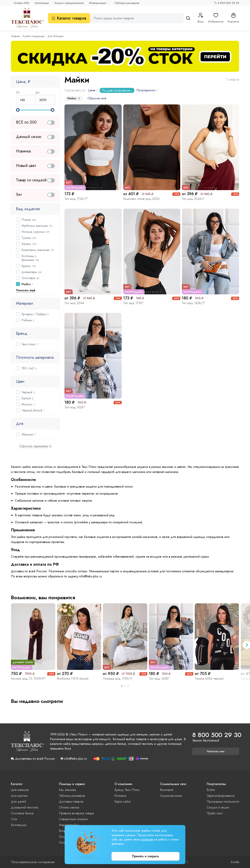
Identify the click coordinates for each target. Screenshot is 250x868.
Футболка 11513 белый (73, 679)
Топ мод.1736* (133, 303)
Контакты (120, 796)
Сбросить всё (97, 98)
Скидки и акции (218, 807)
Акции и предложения (69, 3)
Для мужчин (19, 796)
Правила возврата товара (76, 813)
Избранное (216, 18)
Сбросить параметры (34, 446)
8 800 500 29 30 (228, 3)
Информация (98, 3)
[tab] (122, 686)
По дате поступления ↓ (117, 90)
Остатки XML (21, 3)
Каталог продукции (34, 36)
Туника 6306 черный (209, 679)
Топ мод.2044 (74, 303)
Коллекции (42, 3)
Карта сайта (122, 802)
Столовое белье (22, 813)
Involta (235, 862)
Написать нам (216, 751)
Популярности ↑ (147, 90)
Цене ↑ (93, 90)
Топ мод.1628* (75, 407)
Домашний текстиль (25, 807)
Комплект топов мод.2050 (141, 199)
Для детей (18, 802)
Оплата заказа (69, 807)
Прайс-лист (215, 813)
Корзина (233, 18)
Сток (14, 819)
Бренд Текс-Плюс (127, 790)
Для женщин (20, 790)
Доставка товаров (71, 802)
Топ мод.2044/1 (193, 199)
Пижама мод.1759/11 (117, 679)
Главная (15, 36)
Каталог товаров (69, 18)
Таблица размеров (127, 3)
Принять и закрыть (146, 856)
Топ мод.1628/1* (194, 303)
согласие (147, 839)
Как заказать (68, 790)
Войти (211, 790)
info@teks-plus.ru (75, 759)
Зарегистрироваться (221, 796)
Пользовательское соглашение (33, 862)
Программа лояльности (223, 802)
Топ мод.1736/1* (76, 199)
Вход (201, 18)
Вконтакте (167, 790)
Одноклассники (171, 796)
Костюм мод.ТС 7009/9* (28, 679)
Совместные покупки (73, 819)
